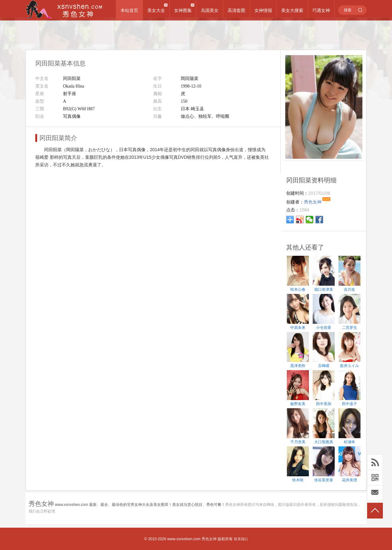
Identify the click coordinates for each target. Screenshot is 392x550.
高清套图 (236, 10)
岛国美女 (210, 10)
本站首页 (129, 10)
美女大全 (156, 10)
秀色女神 (209, 539)
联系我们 (241, 539)
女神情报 (263, 10)
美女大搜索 (292, 10)
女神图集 (183, 10)
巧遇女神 (321, 10)
